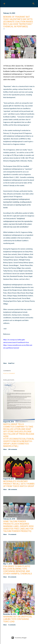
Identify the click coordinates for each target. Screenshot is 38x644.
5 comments (12, 625)
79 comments (12, 534)
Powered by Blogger (19, 638)
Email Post (11, 363)
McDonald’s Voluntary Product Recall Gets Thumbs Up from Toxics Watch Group (19, 484)
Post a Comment (9, 373)
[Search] (34, 3)
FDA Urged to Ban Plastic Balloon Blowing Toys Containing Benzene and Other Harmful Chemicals (18, 570)
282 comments (13, 490)
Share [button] (5, 363)
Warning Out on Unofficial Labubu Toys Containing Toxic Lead (18, 619)
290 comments (13, 449)
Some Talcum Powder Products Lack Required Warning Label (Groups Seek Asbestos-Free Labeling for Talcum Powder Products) (18, 526)
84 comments (12, 577)
